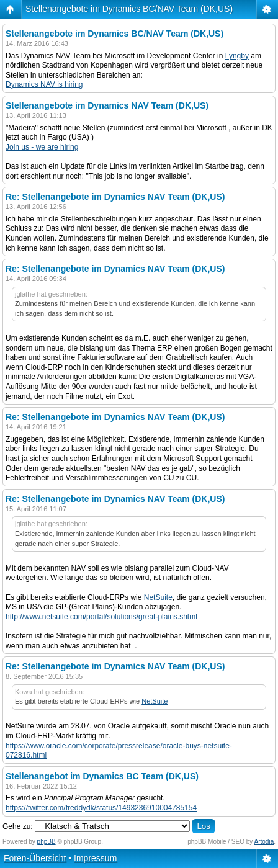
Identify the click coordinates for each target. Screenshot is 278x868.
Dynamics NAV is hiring (44, 84)
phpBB (47, 842)
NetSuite (158, 597)
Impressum (95, 858)
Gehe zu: (18, 826)
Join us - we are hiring (42, 147)
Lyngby (237, 56)
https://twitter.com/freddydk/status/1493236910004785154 (101, 808)
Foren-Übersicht (35, 858)
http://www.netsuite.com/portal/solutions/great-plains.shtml (101, 617)
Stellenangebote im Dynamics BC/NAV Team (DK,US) (129, 9)
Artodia (264, 842)
